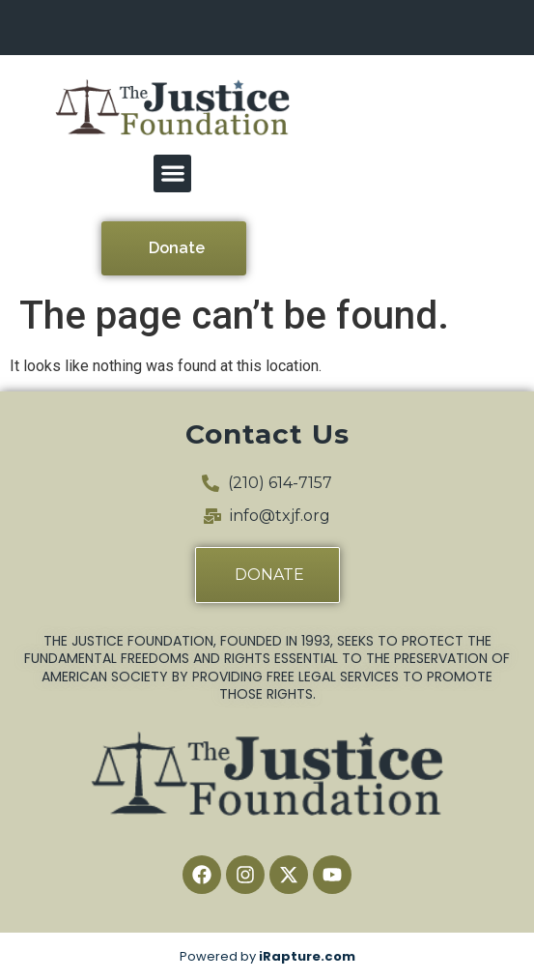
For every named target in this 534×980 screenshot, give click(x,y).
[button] (172, 173)
